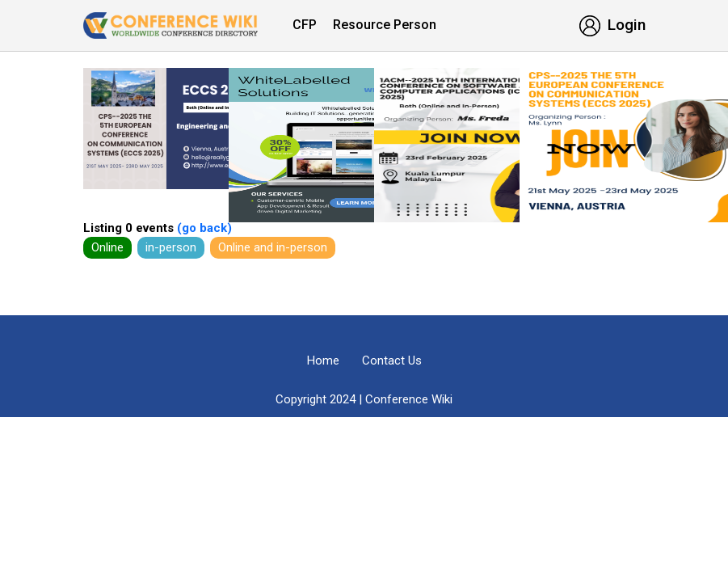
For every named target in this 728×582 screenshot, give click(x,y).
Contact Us (392, 361)
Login (612, 25)
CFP (305, 25)
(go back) (203, 228)
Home (323, 361)
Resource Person (385, 25)
